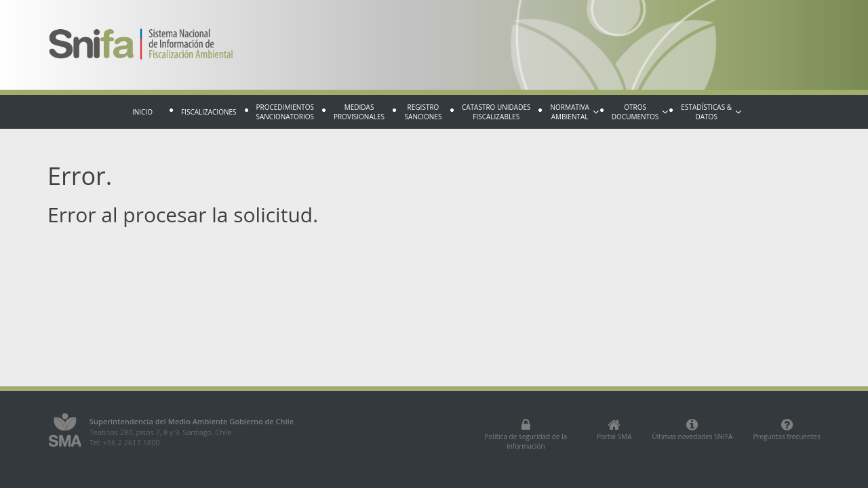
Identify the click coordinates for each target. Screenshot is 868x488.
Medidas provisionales (359, 112)
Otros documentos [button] (640, 112)
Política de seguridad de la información (526, 434)
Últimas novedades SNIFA (693, 430)
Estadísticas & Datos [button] (711, 112)
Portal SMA (614, 430)
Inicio (142, 112)
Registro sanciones (423, 112)
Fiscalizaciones (209, 112)
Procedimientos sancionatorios (285, 112)
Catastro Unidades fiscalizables (496, 112)
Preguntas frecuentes (787, 430)
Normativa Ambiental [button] (574, 112)
